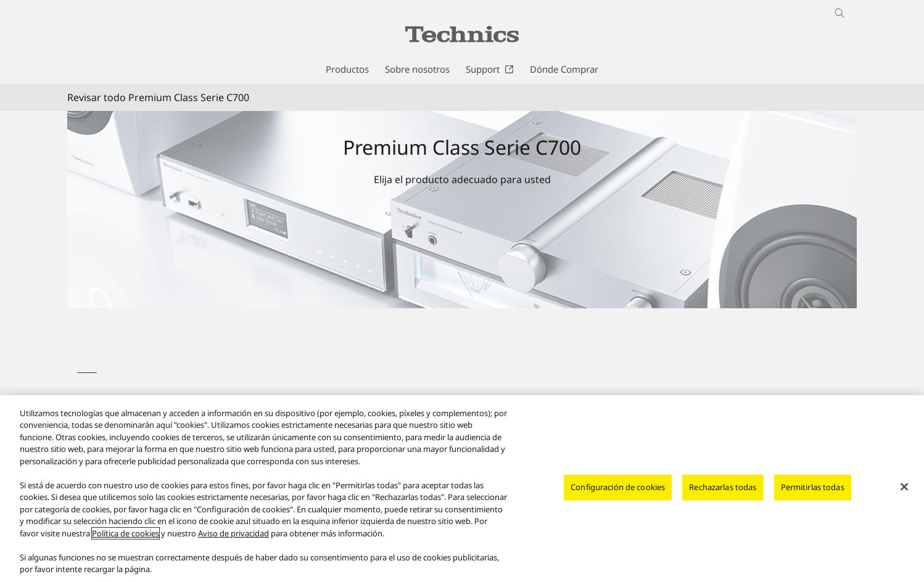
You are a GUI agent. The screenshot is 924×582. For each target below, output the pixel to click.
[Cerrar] (904, 487)
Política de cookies (126, 533)
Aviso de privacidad (233, 533)
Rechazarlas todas (723, 487)
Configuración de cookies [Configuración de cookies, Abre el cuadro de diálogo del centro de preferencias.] (618, 487)
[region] (462, 489)
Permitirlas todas (813, 487)
